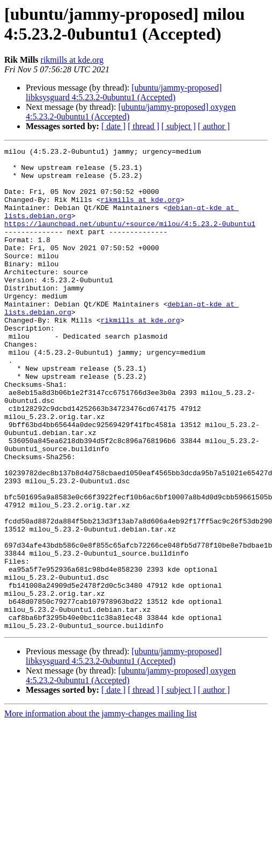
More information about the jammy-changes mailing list (101, 810)
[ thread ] (144, 126)
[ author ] (214, 126)
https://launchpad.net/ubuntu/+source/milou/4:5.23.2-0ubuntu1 (130, 240)
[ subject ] (179, 126)
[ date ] (113, 126)
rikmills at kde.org (72, 60)
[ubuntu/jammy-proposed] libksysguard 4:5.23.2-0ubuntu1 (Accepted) (124, 92)
